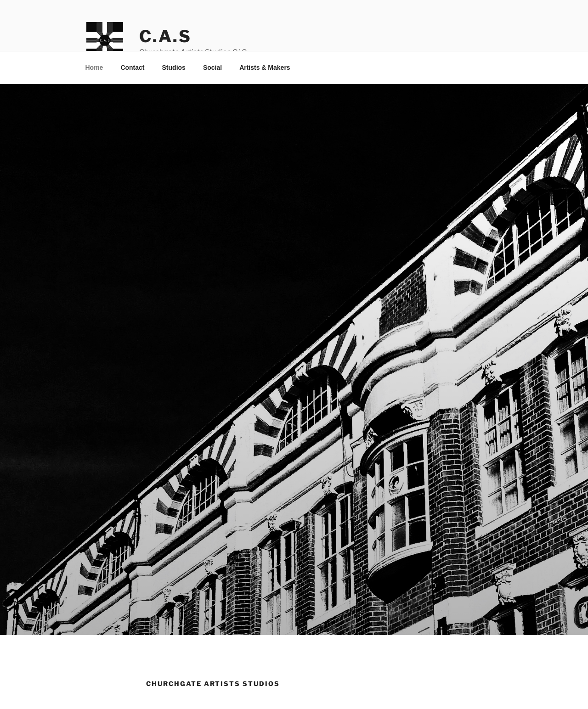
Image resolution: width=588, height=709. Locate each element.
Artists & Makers (265, 68)
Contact (132, 68)
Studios (174, 68)
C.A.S (165, 36)
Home (94, 68)
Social (212, 68)
